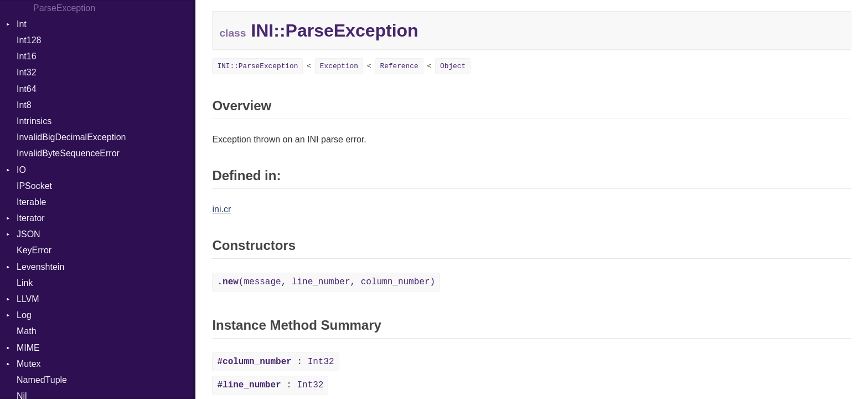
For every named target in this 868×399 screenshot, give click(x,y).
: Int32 (275, 362)
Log (24, 315)
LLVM (28, 299)
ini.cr (221, 209)
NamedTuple (42, 380)
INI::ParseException (257, 66)
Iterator (31, 218)
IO (21, 170)
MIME (28, 348)
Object (453, 66)
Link (25, 283)
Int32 (27, 72)
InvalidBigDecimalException (71, 137)
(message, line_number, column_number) (326, 282)
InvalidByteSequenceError (68, 153)
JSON (29, 234)
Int (22, 24)
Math (27, 331)
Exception (339, 66)
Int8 (24, 105)
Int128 (29, 40)
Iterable (31, 202)
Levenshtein (40, 267)
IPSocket (34, 186)
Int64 (27, 89)
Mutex (29, 364)
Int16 (27, 56)
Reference (399, 66)
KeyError (34, 250)
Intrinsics (34, 121)
